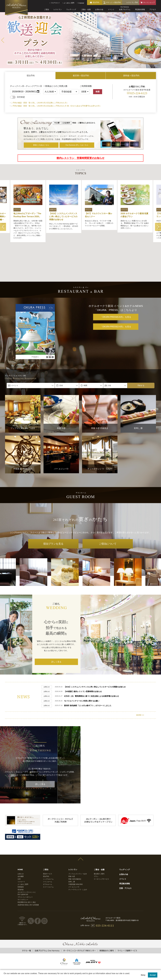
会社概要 (21, 845)
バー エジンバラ (74, 856)
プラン (96, 845)
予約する (141, 356)
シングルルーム (48, 848)
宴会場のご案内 (99, 843)
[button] (4, 977)
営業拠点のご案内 (107, 919)
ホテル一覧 (26, 919)
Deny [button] (143, 975)
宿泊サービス (48, 843)
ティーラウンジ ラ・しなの (78, 859)
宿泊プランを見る (53, 514)
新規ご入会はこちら (41, 145)
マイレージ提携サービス (127, 919)
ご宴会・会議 (86, 9)
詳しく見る (56, 632)
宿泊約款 (21, 859)
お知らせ (21, 843)
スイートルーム (48, 856)
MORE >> (140, 684)
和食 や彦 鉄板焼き (75, 848)
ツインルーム (48, 851)
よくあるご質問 (23, 853)
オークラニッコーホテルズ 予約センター (79, 919)
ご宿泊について (108, 514)
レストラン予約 (132, 2)
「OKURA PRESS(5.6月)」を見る (116, 287)
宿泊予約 (46, 845)
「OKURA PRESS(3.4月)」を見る (116, 297)
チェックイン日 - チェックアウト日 (26, 86)
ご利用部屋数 (86, 86)
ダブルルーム (48, 853)
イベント (111, 9)
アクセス (153, 9)
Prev (3, 40)
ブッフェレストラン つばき (78, 843)
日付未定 (17, 97)
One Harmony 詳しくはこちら (77, 145)
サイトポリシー (23, 869)
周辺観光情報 (140, 9)
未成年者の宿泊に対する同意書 (28, 874)
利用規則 (21, 856)
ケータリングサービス (101, 848)
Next (158, 40)
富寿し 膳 (72, 851)
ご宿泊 (46, 9)
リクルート (21, 851)
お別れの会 (99, 9)
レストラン (58, 9)
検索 (98, 92)
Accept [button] (153, 975)
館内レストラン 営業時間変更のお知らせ (80, 158)
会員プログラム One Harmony (47, 919)
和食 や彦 (72, 845)
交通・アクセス (125, 857)
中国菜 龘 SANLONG (76, 853)
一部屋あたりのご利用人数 (51, 86)
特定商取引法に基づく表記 (27, 871)
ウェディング (71, 9)
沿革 (19, 848)
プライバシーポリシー (25, 866)
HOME (20, 839)
